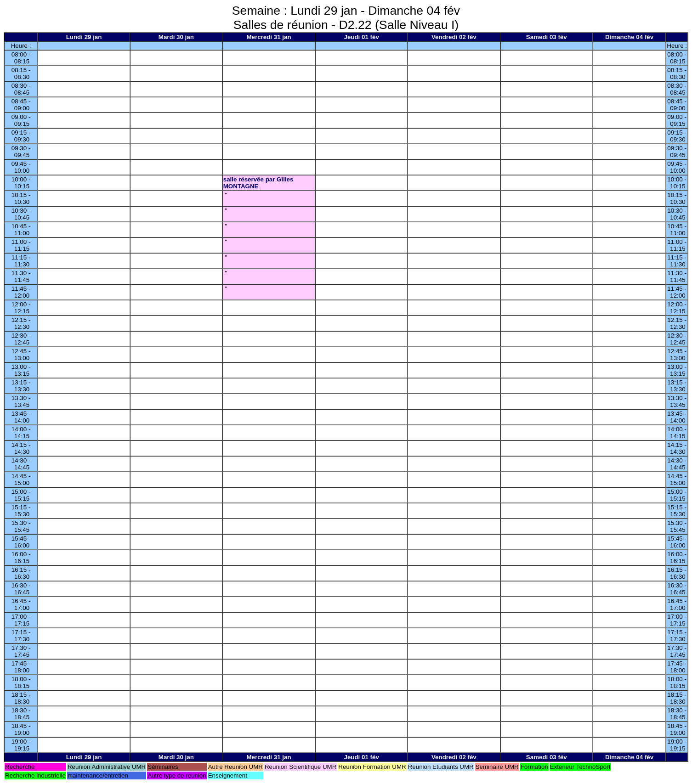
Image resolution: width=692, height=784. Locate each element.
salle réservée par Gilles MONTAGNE (258, 183)
